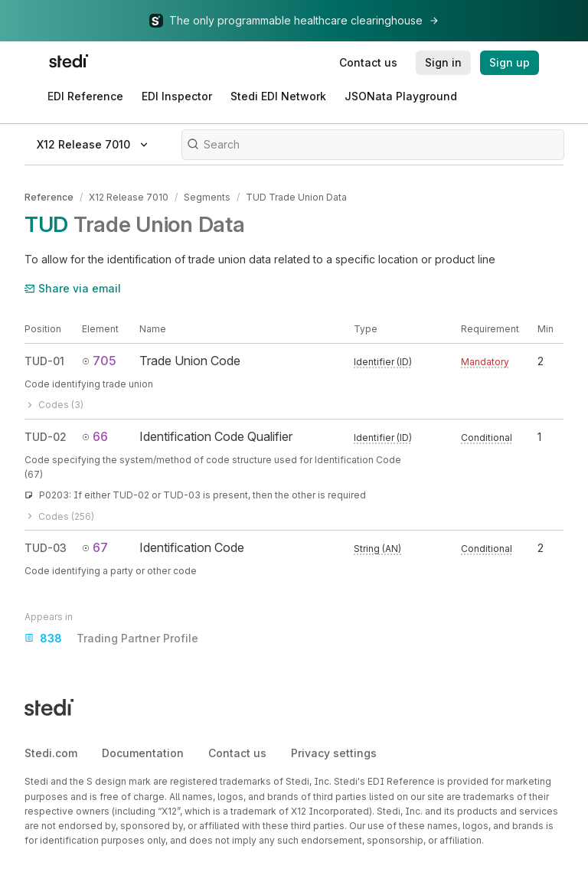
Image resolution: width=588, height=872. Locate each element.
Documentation (143, 753)
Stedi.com (51, 753)
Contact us (237, 753)
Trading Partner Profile (111, 638)
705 (99, 361)
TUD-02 (46, 437)
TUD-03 (46, 548)
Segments (207, 197)
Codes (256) (59, 516)
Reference (49, 197)
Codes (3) (54, 405)
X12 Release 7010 (129, 197)
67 (95, 547)
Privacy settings (334, 753)
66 (95, 436)
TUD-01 (44, 361)
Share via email (73, 288)
